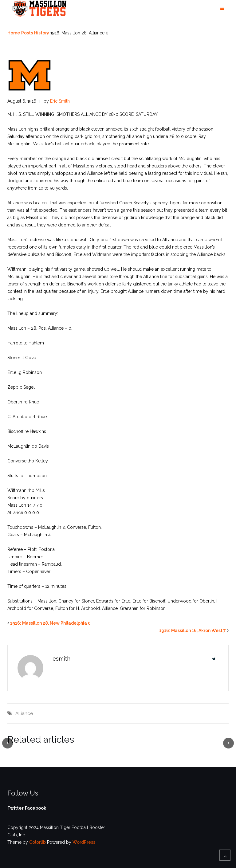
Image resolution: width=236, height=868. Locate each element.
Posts (27, 33)
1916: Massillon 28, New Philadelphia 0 (50, 623)
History (42, 33)
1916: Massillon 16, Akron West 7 (193, 630)
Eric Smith (60, 101)
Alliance (24, 713)
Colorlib (37, 842)
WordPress (84, 842)
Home (14, 33)
